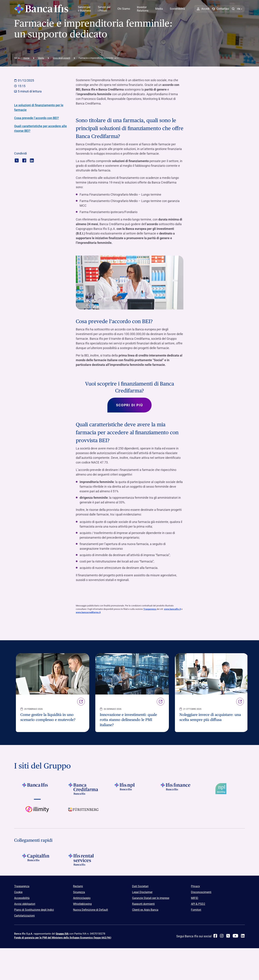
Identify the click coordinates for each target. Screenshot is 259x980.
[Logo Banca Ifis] (41, 9)
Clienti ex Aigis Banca (145, 910)
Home (26, 58)
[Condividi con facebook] (24, 160)
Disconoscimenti (201, 892)
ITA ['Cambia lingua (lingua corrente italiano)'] (240, 9)
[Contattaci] (221, 9)
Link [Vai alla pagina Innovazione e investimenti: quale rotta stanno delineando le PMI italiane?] (161, 702)
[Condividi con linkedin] (32, 160)
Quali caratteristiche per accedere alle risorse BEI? (40, 128)
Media (159, 9)
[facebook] (215, 936)
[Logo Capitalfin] (37, 860)
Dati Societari (140, 886)
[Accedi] (203, 9)
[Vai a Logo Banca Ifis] (37, 789)
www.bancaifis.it (172, 609)
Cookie (18, 892)
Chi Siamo (124, 9)
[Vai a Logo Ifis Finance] (176, 789)
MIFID (195, 898)
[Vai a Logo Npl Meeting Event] (222, 789)
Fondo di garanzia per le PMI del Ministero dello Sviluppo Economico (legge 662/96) (63, 938)
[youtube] (235, 936)
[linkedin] (243, 936)
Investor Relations (143, 9)
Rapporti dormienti (143, 904)
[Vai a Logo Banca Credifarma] (83, 789)
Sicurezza (79, 892)
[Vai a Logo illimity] (37, 812)
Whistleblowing (82, 904)
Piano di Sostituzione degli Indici (34, 910)
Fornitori (196, 910)
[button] (233, 9)
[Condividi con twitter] (17, 160)
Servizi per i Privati (104, 9)
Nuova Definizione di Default (90, 910)
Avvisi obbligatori (25, 904)
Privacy (195, 886)
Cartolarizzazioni (24, 916)
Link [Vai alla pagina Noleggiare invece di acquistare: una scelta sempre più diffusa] (240, 702)
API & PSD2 (198, 904)
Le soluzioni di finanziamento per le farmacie (39, 107)
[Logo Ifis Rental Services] (83, 860)
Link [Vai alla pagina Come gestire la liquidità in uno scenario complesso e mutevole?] (81, 702)
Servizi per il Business (84, 9)
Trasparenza (150, 609)
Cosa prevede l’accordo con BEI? (37, 118)
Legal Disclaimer (142, 892)
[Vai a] (129, 789)
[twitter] (228, 936)
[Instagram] (222, 936)
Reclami (78, 886)
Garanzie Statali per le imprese (151, 898)
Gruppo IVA (62, 934)
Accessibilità (22, 898)
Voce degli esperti (61, 58)
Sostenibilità (177, 9)
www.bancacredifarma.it (88, 613)
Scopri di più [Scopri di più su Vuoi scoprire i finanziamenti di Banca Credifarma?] (129, 405)
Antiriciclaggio (82, 898)
